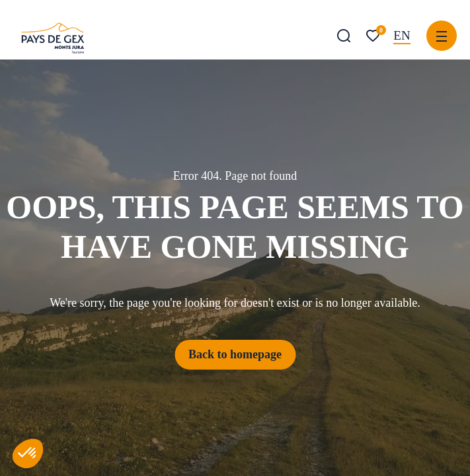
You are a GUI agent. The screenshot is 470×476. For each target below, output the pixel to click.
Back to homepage (235, 354)
